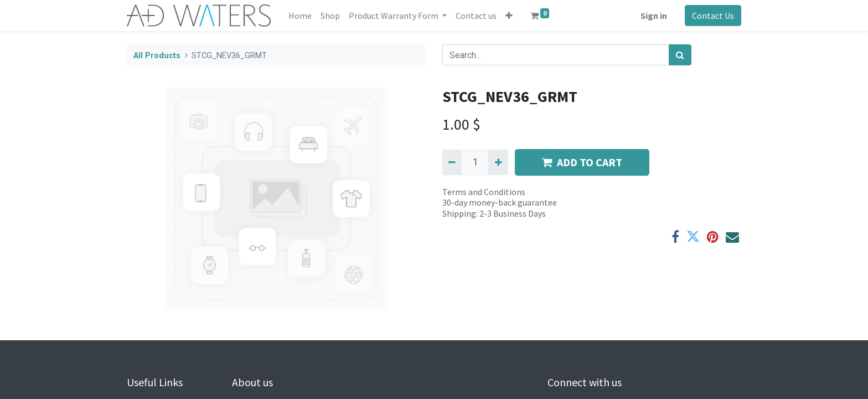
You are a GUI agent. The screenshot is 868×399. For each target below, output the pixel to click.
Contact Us (713, 16)
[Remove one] (452, 162)
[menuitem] (300, 16)
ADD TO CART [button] (582, 162)
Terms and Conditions (484, 192)
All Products (157, 56)
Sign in (654, 16)
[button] (509, 16)
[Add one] (498, 162)
